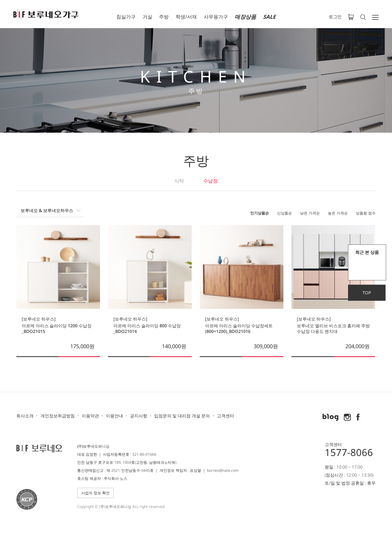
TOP (367, 293)
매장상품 (245, 17)
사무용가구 (216, 17)
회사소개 (25, 416)
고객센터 (225, 416)
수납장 (210, 181)
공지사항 (139, 416)
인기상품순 (260, 213)
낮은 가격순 (310, 213)
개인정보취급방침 (58, 416)
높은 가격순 (338, 213)
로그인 (335, 17)
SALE (269, 17)
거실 (147, 17)
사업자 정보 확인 (95, 493)
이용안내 (114, 416)
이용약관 (90, 416)
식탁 (179, 181)
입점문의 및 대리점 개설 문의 (182, 416)
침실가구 (126, 17)
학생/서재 (186, 17)
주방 (164, 17)
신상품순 (284, 213)
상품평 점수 (366, 213)
